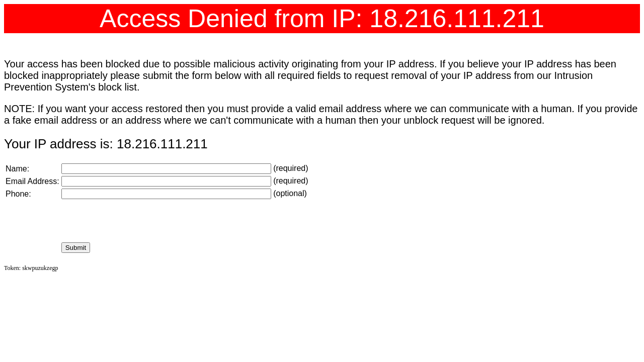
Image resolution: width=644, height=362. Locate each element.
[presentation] (138, 221)
